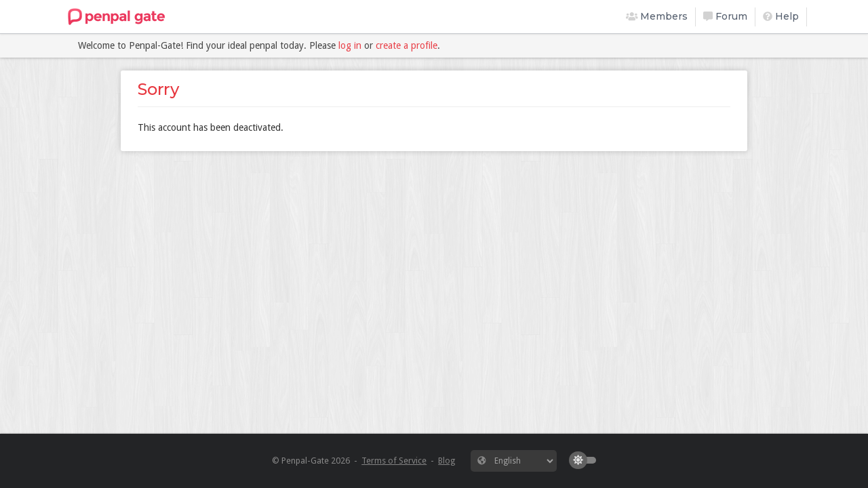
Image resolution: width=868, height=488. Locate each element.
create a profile (407, 45)
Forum (725, 16)
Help (781, 16)
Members (657, 16)
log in (350, 45)
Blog (447, 461)
